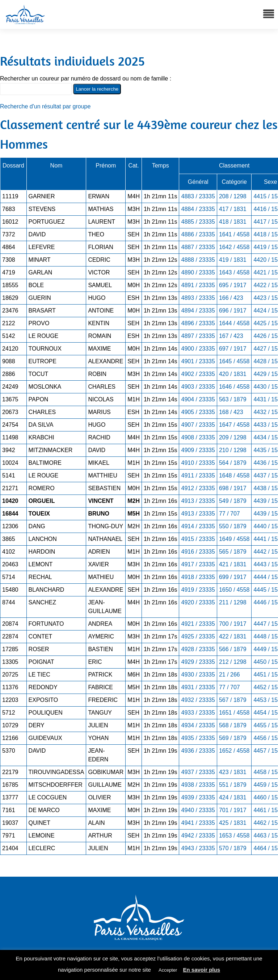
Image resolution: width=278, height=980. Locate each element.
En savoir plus (201, 970)
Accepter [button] (168, 970)
